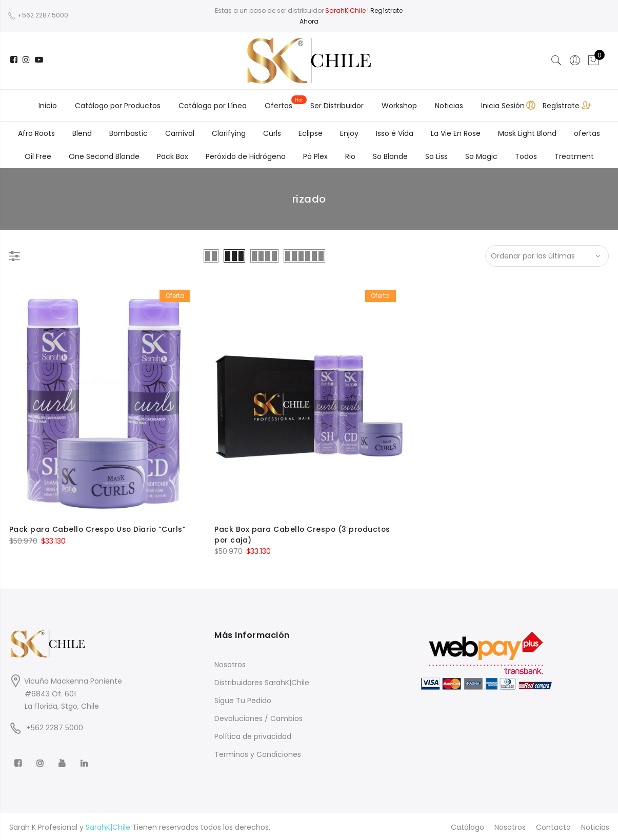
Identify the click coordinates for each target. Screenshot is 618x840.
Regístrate (561, 106)
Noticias (449, 106)
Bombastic (128, 133)
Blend (82, 133)
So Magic (481, 156)
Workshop (399, 106)
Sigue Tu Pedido (243, 699)
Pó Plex (315, 156)
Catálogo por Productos (118, 106)
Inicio (48, 106)
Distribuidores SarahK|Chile (262, 682)
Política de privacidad (253, 735)
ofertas (587, 133)
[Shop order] (547, 256)
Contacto (553, 826)
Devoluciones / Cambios (258, 717)
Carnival (180, 133)
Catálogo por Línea (213, 106)
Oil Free (38, 156)
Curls (272, 133)
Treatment (574, 156)
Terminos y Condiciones (258, 753)
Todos (526, 156)
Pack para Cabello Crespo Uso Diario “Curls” (99, 529)
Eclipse (311, 133)
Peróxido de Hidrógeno (246, 156)
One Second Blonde (104, 156)
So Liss (436, 156)
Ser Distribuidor (337, 106)
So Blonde (390, 156)
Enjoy (349, 133)
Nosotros (230, 664)
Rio (350, 156)
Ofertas (278, 106)
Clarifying (229, 133)
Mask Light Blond (527, 133)
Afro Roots (36, 133)
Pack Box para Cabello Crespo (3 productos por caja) (304, 534)
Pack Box (173, 156)
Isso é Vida (395, 133)
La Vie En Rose (456, 133)
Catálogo (467, 826)
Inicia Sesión (503, 106)
